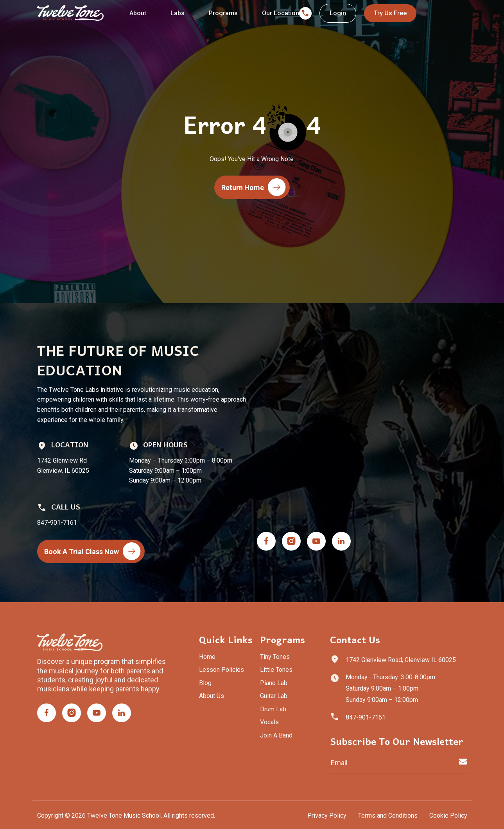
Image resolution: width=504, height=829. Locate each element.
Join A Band (276, 735)
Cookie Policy (448, 816)
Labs (178, 13)
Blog (205, 683)
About (138, 13)
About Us (212, 696)
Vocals (269, 722)
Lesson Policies (222, 670)
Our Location (281, 13)
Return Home (254, 187)
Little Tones (276, 670)
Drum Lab (273, 709)
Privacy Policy (327, 816)
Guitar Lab (274, 696)
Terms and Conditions (388, 816)
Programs (223, 13)
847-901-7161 (366, 717)
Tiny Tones (275, 657)
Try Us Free (390, 13)
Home (207, 657)
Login (338, 13)
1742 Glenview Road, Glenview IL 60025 (401, 660)
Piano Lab (274, 683)
